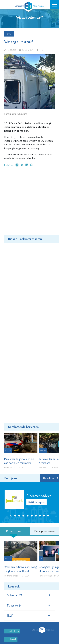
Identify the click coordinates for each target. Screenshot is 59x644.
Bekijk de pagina (37, 502)
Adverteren (12, 631)
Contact (11, 639)
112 (9, 34)
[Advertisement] (29, 203)
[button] (11, 516)
